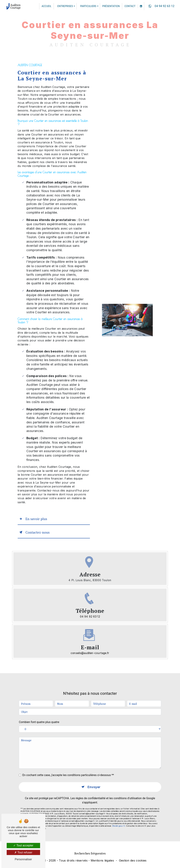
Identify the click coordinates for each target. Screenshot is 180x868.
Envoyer (94, 774)
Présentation (111, 6)
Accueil (47, 6)
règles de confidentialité (91, 785)
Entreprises (65, 6)
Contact (130, 6)
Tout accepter (23, 845)
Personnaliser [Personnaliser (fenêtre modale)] (23, 859)
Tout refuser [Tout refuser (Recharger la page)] (23, 852)
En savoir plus (32, 519)
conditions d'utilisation (128, 785)
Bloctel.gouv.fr (119, 813)
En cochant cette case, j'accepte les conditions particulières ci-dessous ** (68, 762)
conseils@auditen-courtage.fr (90, 653)
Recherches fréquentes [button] (90, 853)
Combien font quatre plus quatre (39, 709)
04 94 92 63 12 (161, 6)
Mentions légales (102, 860)
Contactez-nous (34, 532)
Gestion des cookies (133, 860)
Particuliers (88, 6)
